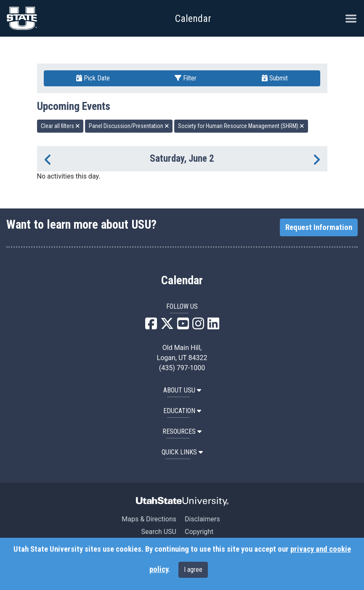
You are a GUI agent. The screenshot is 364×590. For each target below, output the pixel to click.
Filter (186, 78)
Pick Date (93, 78)
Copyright (199, 532)
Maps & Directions (149, 519)
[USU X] (167, 326)
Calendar (182, 280)
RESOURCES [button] (182, 431)
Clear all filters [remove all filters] (60, 126)
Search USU (159, 532)
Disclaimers (202, 519)
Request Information (319, 227)
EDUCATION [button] (182, 411)
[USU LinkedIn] (213, 326)
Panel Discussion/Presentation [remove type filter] (129, 126)
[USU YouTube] (183, 326)
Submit (275, 78)
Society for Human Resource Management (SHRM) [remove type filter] (241, 126)
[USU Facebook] (151, 326)
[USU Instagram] (198, 326)
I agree (193, 570)
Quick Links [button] (182, 452)
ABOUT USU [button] (182, 390)
